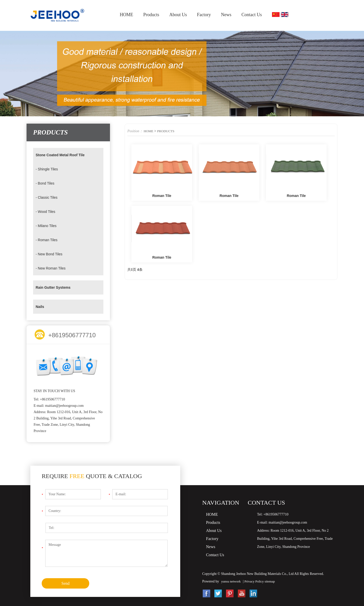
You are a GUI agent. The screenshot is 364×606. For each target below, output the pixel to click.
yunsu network (232, 581)
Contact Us (252, 15)
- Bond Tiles (46, 183)
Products (151, 15)
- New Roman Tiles (53, 268)
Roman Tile (162, 196)
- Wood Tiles (47, 211)
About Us (178, 15)
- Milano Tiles (48, 226)
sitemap (273, 581)
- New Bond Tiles (51, 254)
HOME (127, 15)
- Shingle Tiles (48, 169)
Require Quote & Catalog (92, 476)
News (226, 15)
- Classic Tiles (48, 197)
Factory (204, 15)
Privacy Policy (257, 581)
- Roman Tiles (48, 240)
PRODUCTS (167, 131)
